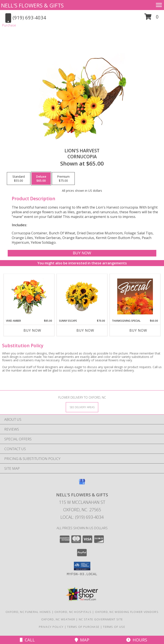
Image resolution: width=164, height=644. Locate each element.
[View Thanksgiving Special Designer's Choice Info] (135, 296)
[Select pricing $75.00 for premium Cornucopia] (63, 179)
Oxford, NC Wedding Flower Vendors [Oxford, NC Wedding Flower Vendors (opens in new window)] (127, 612)
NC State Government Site (101, 619)
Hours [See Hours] (137, 640)
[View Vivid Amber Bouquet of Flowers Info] (29, 296)
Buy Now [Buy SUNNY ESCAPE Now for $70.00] (85, 330)
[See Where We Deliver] (82, 407)
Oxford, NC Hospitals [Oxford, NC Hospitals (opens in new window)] (73, 612)
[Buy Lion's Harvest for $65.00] (82, 253)
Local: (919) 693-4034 (82, 517)
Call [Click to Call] (27, 640)
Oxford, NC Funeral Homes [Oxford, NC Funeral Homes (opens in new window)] (28, 612)
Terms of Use (114, 627)
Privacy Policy (51, 627)
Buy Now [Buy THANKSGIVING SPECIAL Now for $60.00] (138, 330)
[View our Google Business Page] (82, 484)
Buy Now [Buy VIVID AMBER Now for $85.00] (32, 330)
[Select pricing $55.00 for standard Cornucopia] (19, 179)
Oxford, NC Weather (58, 619)
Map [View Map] (82, 640)
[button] (152, 18)
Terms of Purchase (83, 627)
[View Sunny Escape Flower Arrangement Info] (82, 296)
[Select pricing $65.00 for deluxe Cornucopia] (41, 179)
